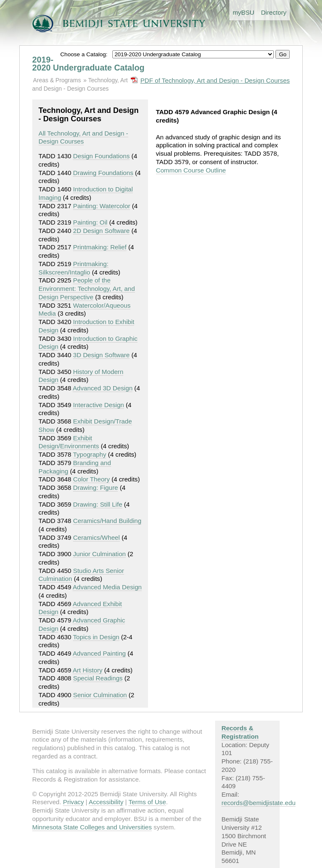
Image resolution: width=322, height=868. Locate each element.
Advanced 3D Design (103, 388)
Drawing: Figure (95, 488)
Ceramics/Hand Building (107, 521)
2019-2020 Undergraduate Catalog (88, 64)
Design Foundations (101, 156)
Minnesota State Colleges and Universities (92, 827)
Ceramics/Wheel (96, 537)
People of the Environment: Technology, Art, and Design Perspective (87, 289)
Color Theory (91, 479)
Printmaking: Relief (100, 247)
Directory (274, 12)
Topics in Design (96, 637)
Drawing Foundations (103, 173)
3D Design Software (101, 355)
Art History (87, 670)
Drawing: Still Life (97, 504)
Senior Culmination (100, 695)
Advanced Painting (99, 653)
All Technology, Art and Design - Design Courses (83, 137)
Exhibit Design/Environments (69, 442)
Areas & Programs (57, 80)
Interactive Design (99, 405)
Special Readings (98, 678)
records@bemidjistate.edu (258, 803)
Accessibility (106, 802)
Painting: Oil (90, 222)
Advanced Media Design (107, 587)
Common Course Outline (191, 170)
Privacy (73, 802)
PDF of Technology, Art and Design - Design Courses (215, 80)
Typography (90, 454)
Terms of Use (147, 802)
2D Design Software (101, 231)
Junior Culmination (99, 554)
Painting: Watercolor (101, 206)
